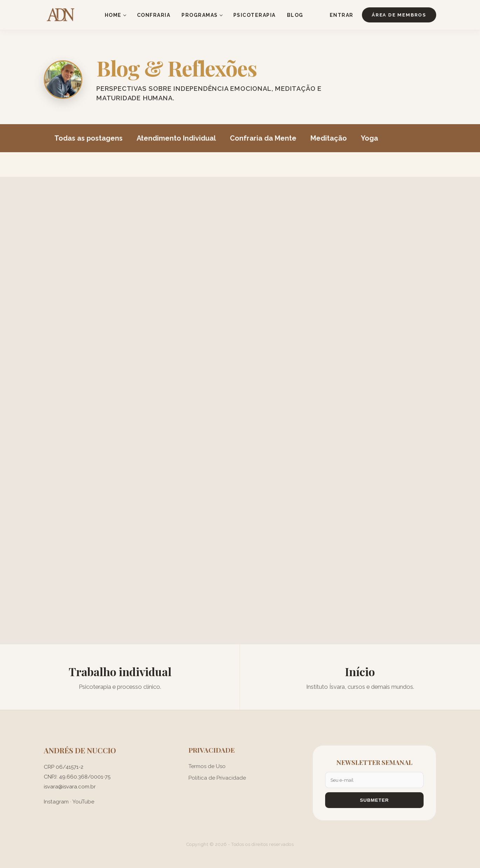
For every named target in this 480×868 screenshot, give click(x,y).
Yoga (369, 138)
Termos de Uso (207, 766)
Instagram (56, 802)
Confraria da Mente (263, 138)
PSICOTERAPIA (255, 15)
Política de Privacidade (217, 778)
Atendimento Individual (176, 138)
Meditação (329, 138)
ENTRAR (342, 15)
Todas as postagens (88, 138)
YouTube (83, 802)
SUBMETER (374, 800)
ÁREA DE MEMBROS (399, 15)
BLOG (295, 15)
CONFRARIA (154, 15)
